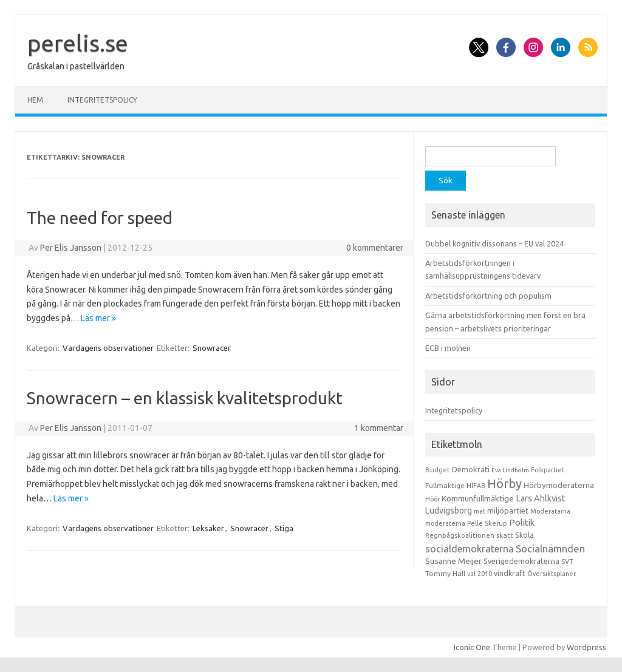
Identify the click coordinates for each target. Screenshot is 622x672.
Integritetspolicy (102, 100)
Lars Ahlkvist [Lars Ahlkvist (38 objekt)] (541, 498)
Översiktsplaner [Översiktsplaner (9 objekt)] (552, 574)
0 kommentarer (375, 248)
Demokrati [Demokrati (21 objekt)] (471, 469)
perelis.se (78, 43)
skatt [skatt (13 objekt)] (505, 535)
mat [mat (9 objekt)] (480, 511)
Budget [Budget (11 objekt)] (438, 470)
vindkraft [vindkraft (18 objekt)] (510, 573)
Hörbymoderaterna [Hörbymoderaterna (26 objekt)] (559, 485)
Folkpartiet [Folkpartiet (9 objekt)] (548, 470)
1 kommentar (379, 428)
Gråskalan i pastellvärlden (76, 66)
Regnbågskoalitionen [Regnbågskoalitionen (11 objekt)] (460, 535)
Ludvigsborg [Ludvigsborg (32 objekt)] (449, 511)
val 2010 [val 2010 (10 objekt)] (480, 574)
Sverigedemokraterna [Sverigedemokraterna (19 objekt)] (521, 561)
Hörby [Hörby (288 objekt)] (504, 484)
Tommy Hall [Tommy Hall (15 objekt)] (445, 573)
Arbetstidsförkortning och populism (488, 296)
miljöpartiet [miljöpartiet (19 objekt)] (508, 511)
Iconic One (472, 647)
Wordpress (586, 647)
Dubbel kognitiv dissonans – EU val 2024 (494, 243)
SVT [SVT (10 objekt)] (567, 562)
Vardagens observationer (108, 348)
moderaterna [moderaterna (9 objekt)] (445, 523)
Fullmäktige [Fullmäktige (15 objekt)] (445, 485)
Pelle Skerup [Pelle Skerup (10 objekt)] (487, 523)
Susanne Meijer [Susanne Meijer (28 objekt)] (453, 561)
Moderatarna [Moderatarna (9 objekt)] (550, 511)
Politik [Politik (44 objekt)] (522, 522)
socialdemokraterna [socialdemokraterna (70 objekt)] (470, 549)
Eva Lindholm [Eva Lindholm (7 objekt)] (510, 470)
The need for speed (100, 218)
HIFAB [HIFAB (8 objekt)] (476, 486)
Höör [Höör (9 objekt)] (432, 499)
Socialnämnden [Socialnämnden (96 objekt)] (550, 548)
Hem (35, 100)
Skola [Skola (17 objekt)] (525, 535)
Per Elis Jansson (71, 248)
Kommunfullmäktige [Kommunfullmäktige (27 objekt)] (478, 498)
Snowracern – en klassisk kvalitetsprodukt (185, 398)
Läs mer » (98, 318)
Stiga (284, 528)
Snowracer (212, 348)
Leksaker (208, 528)
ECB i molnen (448, 348)
